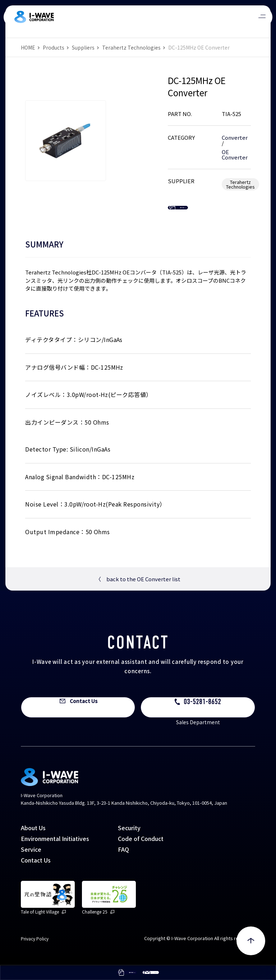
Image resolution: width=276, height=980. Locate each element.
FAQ (123, 863)
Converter (235, 137)
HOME (28, 47)
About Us (33, 842)
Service (31, 863)
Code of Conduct (141, 852)
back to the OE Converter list (138, 593)
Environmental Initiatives (55, 852)
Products (54, 47)
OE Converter (235, 154)
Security (129, 842)
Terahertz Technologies (131, 47)
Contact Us (36, 874)
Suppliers (83, 47)
